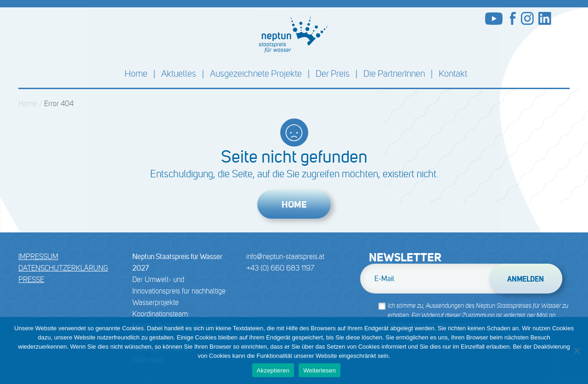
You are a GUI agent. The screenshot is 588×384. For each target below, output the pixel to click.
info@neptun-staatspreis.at (285, 257)
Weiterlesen (319, 370)
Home (136, 74)
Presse (31, 280)
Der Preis (333, 74)
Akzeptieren (273, 370)
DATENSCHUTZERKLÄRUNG (63, 268)
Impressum (38, 257)
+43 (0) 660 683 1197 (280, 268)
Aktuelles (179, 74)
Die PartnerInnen (394, 74)
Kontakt (453, 74)
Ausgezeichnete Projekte (256, 74)
